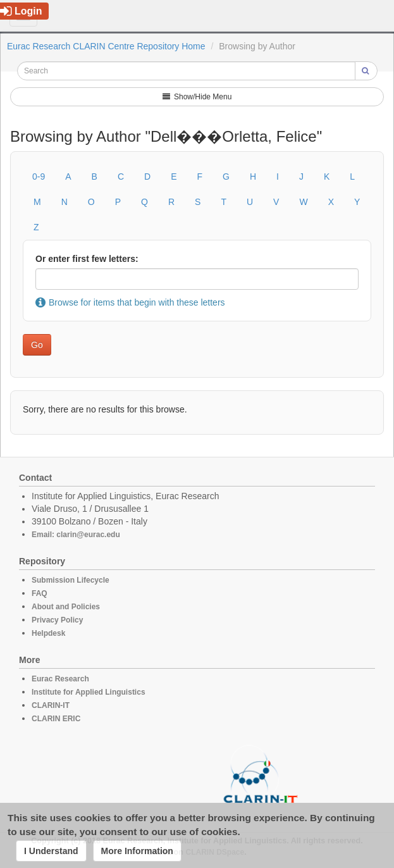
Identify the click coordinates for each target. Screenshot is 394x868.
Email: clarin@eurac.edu (76, 535)
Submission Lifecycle (71, 580)
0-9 (39, 177)
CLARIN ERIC (56, 719)
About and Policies (66, 607)
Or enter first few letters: (87, 259)
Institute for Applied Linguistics (89, 692)
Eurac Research (60, 679)
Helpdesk (48, 633)
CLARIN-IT (51, 705)
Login (21, 11)
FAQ (40, 593)
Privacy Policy (57, 620)
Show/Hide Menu (197, 97)
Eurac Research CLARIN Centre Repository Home (106, 46)
